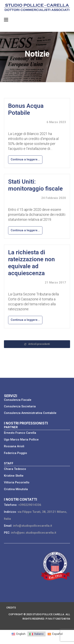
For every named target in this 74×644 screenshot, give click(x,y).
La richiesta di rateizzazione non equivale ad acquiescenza (31, 263)
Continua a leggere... (25, 159)
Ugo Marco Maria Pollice (21, 440)
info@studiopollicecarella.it (33, 526)
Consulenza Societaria (20, 406)
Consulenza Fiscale (18, 400)
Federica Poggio (15, 453)
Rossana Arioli (14, 446)
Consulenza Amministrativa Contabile (30, 413)
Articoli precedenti (37, 344)
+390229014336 (30, 505)
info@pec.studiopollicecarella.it (34, 533)
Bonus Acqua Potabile (26, 109)
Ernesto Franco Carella (20, 433)
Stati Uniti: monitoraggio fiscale (35, 185)
